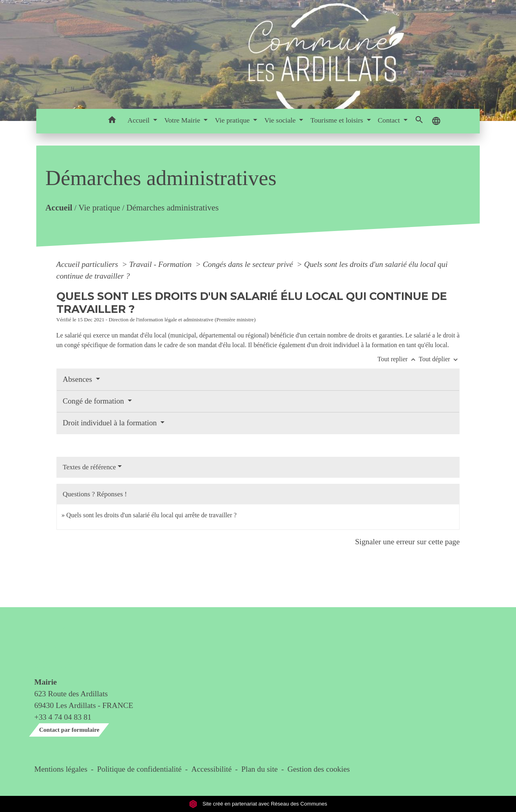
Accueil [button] (139, 120)
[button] (112, 121)
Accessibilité (212, 769)
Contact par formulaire (69, 730)
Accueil (59, 208)
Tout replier (398, 359)
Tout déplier (439, 359)
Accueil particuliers (88, 264)
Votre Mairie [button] (183, 120)
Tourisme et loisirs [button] (338, 120)
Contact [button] (390, 120)
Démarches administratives (172, 208)
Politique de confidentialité (139, 769)
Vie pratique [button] (233, 120)
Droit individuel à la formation (111, 423)
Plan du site (260, 769)
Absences (79, 379)
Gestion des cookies (319, 769)
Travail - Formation (161, 264)
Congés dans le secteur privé (249, 264)
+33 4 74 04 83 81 (63, 717)
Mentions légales (61, 769)
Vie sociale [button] (281, 120)
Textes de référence (89, 467)
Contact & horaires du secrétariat (66, 646)
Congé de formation (95, 401)
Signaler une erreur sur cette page (408, 542)
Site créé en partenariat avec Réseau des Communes (258, 804)
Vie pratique (99, 208)
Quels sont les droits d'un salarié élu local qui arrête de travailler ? (152, 515)
